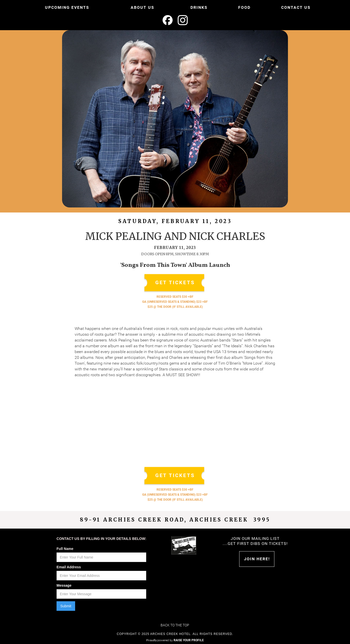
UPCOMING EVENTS (67, 7)
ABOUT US (142, 7)
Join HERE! (257, 559)
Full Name (65, 549)
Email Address (69, 567)
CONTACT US (296, 7)
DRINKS (199, 7)
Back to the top (175, 625)
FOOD (244, 7)
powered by (181, 640)
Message (64, 585)
